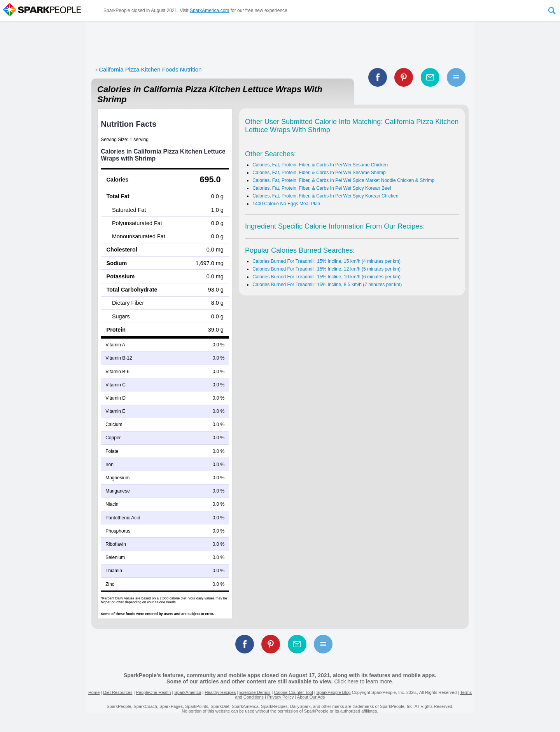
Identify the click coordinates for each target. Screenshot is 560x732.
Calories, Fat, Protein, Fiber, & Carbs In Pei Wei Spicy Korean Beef (322, 188)
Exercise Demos (255, 692)
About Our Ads (311, 697)
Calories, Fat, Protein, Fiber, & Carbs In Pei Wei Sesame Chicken (320, 165)
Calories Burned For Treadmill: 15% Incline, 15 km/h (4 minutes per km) (326, 261)
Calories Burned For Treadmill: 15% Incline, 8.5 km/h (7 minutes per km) (327, 285)
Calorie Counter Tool (294, 692)
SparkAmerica (188, 692)
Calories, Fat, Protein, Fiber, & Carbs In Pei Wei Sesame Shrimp (319, 173)
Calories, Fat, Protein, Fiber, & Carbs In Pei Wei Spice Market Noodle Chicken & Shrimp (343, 180)
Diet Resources (118, 692)
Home (94, 692)
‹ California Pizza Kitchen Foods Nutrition (148, 69)
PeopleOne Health (153, 692)
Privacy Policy (280, 697)
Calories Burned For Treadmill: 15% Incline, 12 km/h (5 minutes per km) (326, 269)
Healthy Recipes (220, 692)
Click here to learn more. (364, 681)
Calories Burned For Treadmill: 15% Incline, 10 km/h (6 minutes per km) (326, 277)
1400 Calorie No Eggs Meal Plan (286, 204)
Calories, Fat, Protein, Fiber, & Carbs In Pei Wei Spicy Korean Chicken (325, 196)
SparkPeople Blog (334, 692)
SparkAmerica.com (209, 10)
